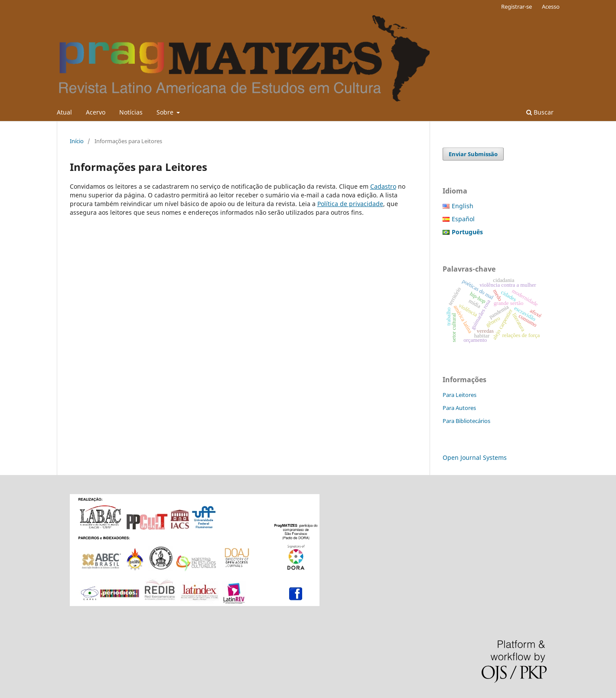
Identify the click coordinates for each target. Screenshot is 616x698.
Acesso (551, 7)
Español (463, 219)
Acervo (96, 112)
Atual (64, 112)
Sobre (166, 112)
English (463, 206)
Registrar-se (517, 7)
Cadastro (383, 186)
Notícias (131, 112)
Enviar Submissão (473, 154)
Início (77, 141)
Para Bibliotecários (466, 421)
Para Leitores (460, 395)
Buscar (540, 112)
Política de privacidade (350, 204)
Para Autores (459, 408)
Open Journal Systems (475, 457)
